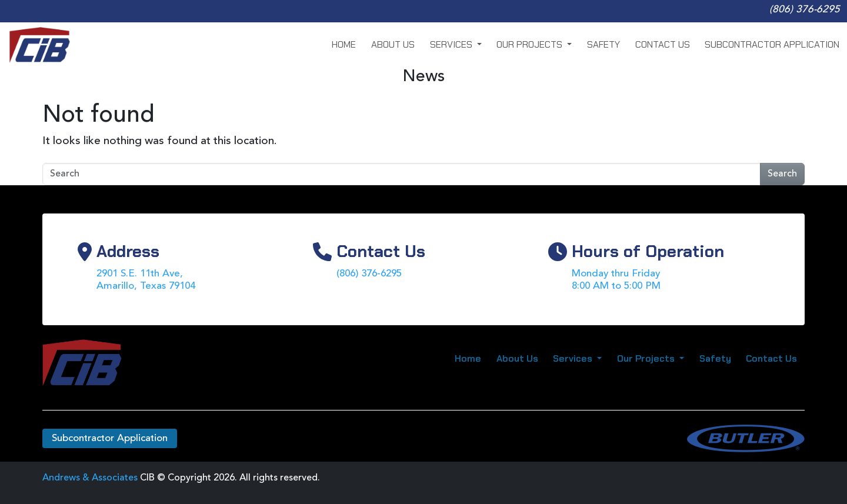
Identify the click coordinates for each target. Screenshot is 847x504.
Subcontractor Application (772, 44)
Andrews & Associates (90, 478)
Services (452, 44)
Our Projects (531, 44)
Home (344, 44)
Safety (603, 44)
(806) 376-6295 (805, 10)
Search (782, 174)
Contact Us (663, 44)
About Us (393, 44)
